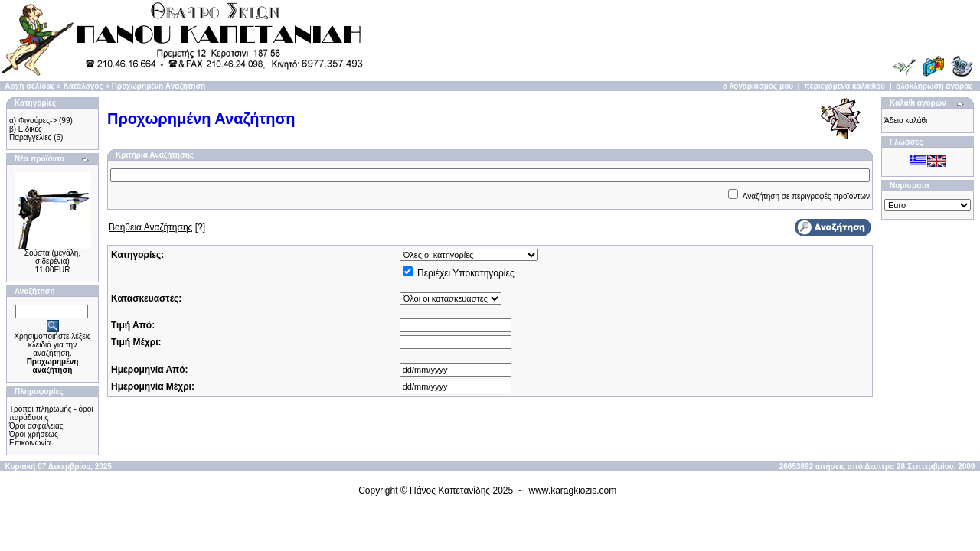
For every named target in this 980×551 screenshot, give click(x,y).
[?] (157, 227)
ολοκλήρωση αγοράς (934, 86)
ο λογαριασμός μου (758, 86)
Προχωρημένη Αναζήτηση (159, 86)
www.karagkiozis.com (573, 491)
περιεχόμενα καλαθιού (844, 86)
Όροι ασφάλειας (36, 426)
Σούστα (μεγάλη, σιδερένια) (52, 257)
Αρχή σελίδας (29, 86)
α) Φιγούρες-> (33, 121)
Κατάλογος (83, 86)
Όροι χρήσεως (34, 434)
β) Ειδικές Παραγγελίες (30, 133)
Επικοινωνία (30, 443)
